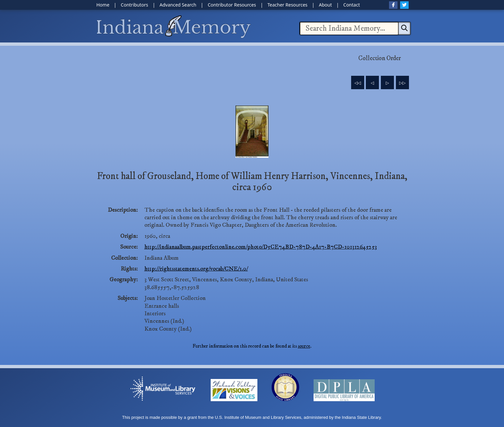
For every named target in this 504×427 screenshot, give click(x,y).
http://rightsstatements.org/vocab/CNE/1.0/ (196, 269)
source (304, 346)
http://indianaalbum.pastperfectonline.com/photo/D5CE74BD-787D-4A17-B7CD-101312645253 (261, 247)
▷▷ (402, 83)
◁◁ (358, 83)
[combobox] (349, 28)
